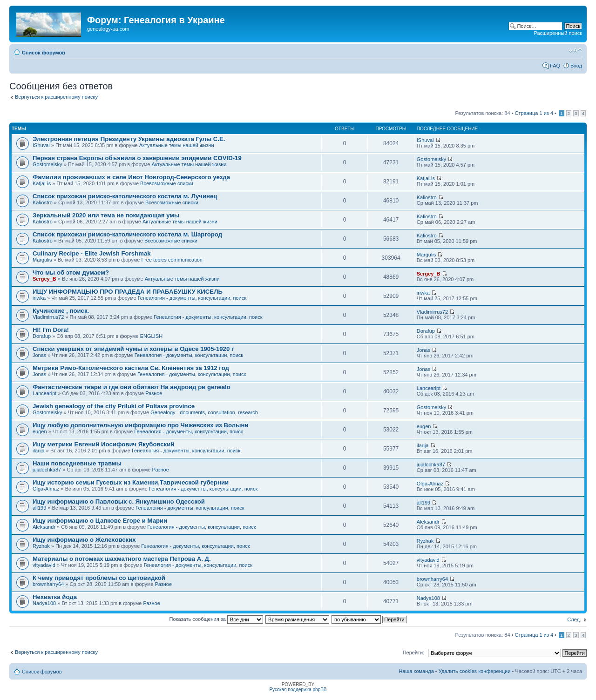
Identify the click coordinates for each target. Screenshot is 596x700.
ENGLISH (151, 336)
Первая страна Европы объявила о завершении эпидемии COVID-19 (137, 158)
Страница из (534, 113)
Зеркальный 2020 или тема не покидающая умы (106, 215)
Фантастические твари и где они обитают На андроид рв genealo (132, 387)
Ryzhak (41, 546)
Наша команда (416, 671)
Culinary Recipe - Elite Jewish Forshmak (92, 253)
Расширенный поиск (558, 33)
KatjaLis (42, 183)
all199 (39, 508)
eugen (40, 431)
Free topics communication (172, 260)
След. (574, 619)
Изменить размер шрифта (575, 51)
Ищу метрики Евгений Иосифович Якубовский (103, 444)
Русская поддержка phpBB (298, 690)
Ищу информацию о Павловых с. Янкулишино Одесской (119, 501)
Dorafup (42, 336)
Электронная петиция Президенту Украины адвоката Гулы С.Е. (129, 139)
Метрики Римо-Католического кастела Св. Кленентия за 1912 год (131, 368)
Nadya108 (44, 603)
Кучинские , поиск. (61, 311)
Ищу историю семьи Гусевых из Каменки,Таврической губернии (131, 482)
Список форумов (44, 53)
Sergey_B (44, 279)
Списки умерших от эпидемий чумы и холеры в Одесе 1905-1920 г (133, 349)
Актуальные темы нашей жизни (177, 145)
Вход (576, 66)
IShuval (41, 145)
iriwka (39, 298)
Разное (154, 393)
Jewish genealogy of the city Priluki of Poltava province (114, 406)
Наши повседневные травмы (77, 463)
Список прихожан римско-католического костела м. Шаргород (127, 234)
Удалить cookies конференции (475, 671)
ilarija (39, 451)
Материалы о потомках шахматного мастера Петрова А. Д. (122, 559)
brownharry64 (48, 584)
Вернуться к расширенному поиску (56, 97)
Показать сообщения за (216, 619)
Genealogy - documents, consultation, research (204, 412)
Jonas (39, 355)
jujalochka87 (47, 470)
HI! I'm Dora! (51, 330)
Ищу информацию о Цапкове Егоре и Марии (100, 521)
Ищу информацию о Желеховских (84, 540)
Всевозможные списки (167, 183)
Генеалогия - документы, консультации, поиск (192, 298)
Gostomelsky (47, 164)
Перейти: (414, 653)
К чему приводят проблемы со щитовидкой (99, 578)
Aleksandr (44, 527)
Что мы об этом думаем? (71, 273)
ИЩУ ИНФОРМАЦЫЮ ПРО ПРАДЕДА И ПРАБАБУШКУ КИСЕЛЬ (128, 292)
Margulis (42, 260)
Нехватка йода (55, 597)
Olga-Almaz (46, 489)
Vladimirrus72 (48, 317)
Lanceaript (44, 393)
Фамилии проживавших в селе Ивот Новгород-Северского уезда (131, 177)
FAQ (555, 66)
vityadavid (44, 565)
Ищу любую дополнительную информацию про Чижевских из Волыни (141, 425)
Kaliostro (43, 202)
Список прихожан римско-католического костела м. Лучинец (125, 196)
